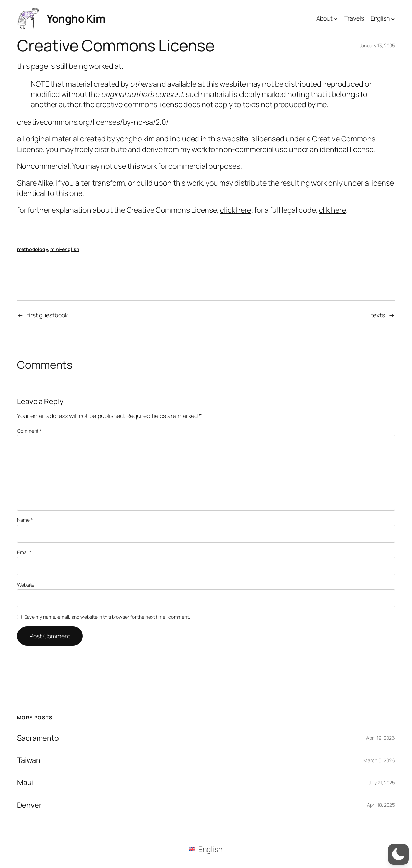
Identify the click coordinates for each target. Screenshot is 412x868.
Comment (29, 431)
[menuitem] (206, 849)
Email (24, 552)
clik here (332, 210)
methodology (33, 249)
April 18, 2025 (381, 805)
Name (25, 520)
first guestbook (48, 315)
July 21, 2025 (382, 783)
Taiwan (29, 760)
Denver (29, 805)
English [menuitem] (211, 849)
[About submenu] (336, 18)
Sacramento (38, 738)
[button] (398, 854)
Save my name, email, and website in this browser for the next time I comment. (107, 617)
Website (26, 585)
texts (378, 315)
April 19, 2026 (381, 738)
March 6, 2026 (379, 760)
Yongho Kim (76, 18)
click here (236, 210)
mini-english (65, 249)
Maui (25, 782)
